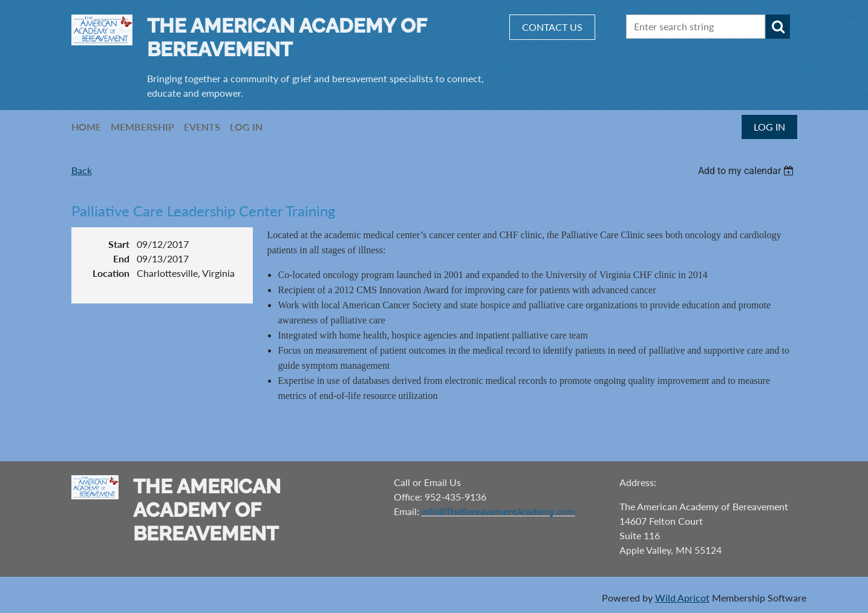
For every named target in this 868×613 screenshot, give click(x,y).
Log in (769, 127)
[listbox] (748, 171)
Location (111, 273)
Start (119, 244)
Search (778, 27)
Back (82, 170)
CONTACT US (552, 27)
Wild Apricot (682, 598)
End (121, 258)
